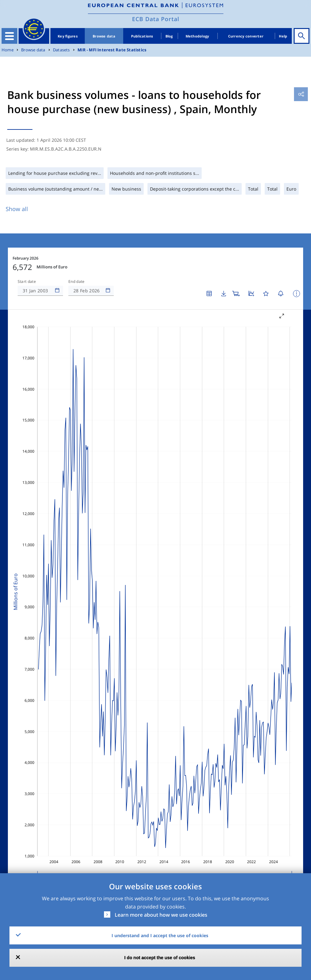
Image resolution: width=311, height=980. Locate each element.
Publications (142, 36)
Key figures (68, 36)
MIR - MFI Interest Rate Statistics (112, 50)
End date (77, 282)
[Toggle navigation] (9, 36)
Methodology (197, 36)
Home (8, 50)
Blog (169, 36)
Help (283, 36)
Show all (17, 209)
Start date (27, 282)
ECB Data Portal (156, 19)
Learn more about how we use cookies (161, 915)
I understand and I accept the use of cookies (160, 935)
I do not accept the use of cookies (160, 958)
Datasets (61, 50)
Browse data (104, 36)
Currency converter (246, 36)
